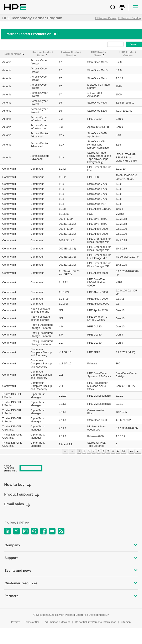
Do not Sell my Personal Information (96, 622)
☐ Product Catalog (129, 18)
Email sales (17, 504)
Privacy (15, 622)
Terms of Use (32, 622)
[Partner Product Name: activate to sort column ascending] (43, 54)
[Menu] (136, 7)
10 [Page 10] (123, 451)
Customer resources (71, 583)
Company (71, 545)
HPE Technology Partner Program (32, 18)
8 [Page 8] (113, 451)
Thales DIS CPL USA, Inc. (12, 396)
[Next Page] (131, 451)
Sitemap (126, 622)
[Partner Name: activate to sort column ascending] (14, 54)
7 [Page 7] (108, 451)
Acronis (7, 62)
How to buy (17, 484)
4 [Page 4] (94, 451)
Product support (22, 494)
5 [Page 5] (98, 451)
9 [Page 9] (118, 451)
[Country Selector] (122, 7)
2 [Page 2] (84, 451)
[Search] (113, 7)
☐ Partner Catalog (106, 18)
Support (71, 558)
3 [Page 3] (89, 451)
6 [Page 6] (103, 451)
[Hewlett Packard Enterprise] (71, 468)
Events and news (71, 570)
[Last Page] (138, 451)
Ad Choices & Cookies (57, 622)
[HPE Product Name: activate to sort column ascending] (99, 54)
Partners (71, 596)
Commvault (9, 169)
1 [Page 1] (79, 451)
